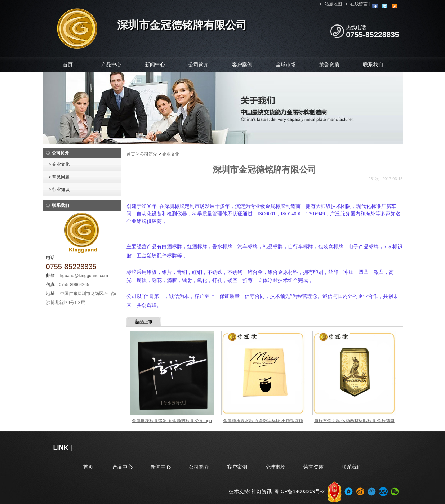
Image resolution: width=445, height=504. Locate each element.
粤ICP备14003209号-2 (299, 491)
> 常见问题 (59, 177)
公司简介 (199, 64)
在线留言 (359, 4)
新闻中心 (155, 64)
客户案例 (242, 64)
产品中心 (111, 64)
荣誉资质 (329, 64)
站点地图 (333, 4)
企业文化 (171, 154)
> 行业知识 (59, 189)
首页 (68, 64)
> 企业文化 (59, 164)
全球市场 (286, 64)
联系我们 (373, 64)
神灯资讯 (262, 491)
